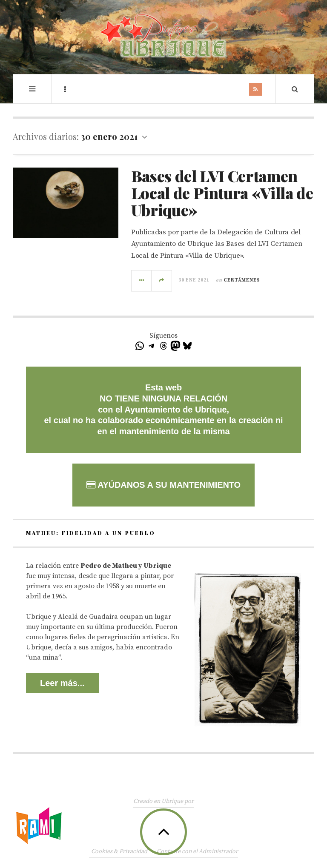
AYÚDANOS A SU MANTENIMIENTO (163, 485)
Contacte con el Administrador (197, 851)
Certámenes (242, 280)
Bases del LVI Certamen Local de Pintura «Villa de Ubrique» (222, 192)
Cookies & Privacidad (119, 851)
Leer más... (62, 683)
